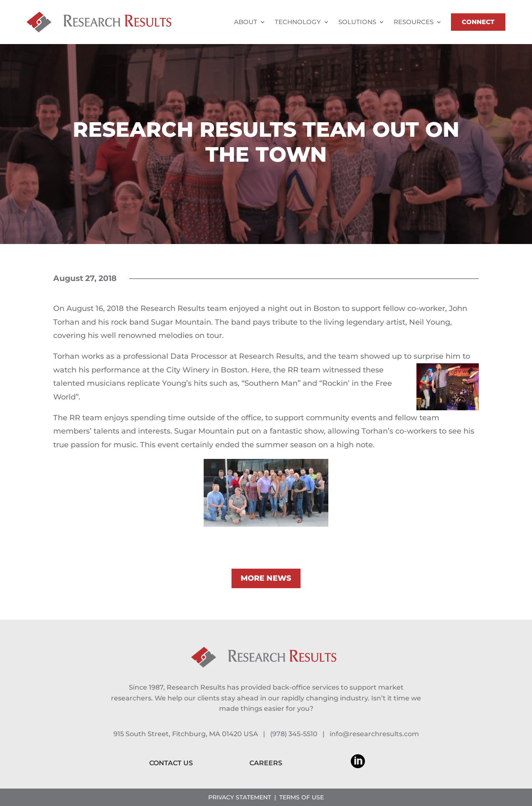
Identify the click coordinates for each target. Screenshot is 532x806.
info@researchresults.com (374, 734)
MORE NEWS (266, 578)
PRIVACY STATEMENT (240, 797)
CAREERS (266, 763)
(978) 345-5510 (294, 734)
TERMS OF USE (302, 797)
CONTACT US (171, 763)
